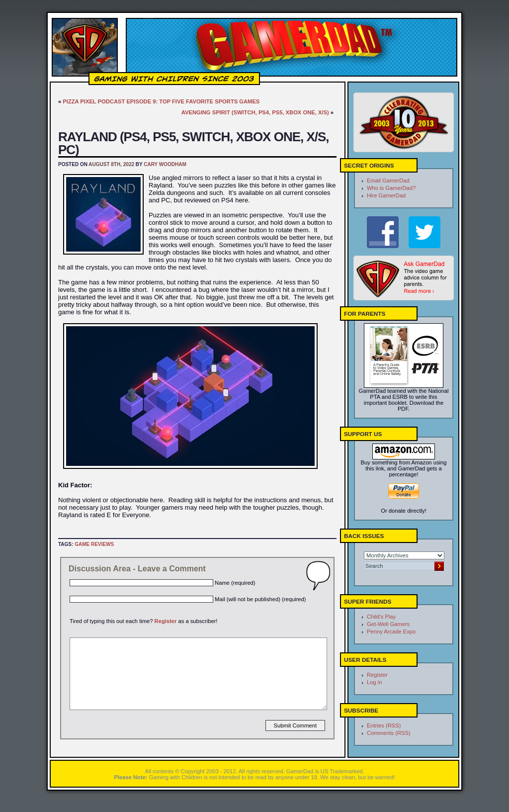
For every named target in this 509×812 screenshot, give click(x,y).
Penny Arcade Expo (391, 632)
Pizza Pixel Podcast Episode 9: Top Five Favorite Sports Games (161, 101)
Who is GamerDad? (391, 188)
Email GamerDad (388, 180)
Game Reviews (94, 544)
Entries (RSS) (384, 725)
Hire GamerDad (386, 195)
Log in (374, 682)
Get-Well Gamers (388, 624)
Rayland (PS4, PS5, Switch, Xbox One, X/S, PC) (194, 143)
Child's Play (381, 617)
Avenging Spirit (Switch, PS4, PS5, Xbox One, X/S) (255, 112)
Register (166, 621)
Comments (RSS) (389, 733)
